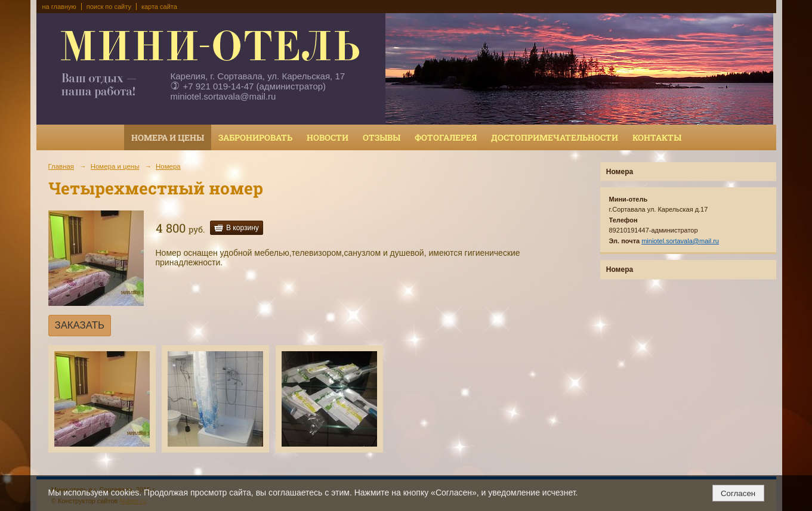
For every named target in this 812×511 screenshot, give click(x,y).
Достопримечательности (555, 137)
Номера (168, 166)
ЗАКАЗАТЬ (80, 325)
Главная (61, 166)
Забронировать (255, 137)
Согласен (738, 493)
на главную (59, 7)
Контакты (657, 137)
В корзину (243, 228)
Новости (328, 137)
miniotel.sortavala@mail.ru (223, 96)
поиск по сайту (109, 7)
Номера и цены (168, 137)
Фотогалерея (446, 137)
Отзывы (382, 137)
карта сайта (159, 7)
